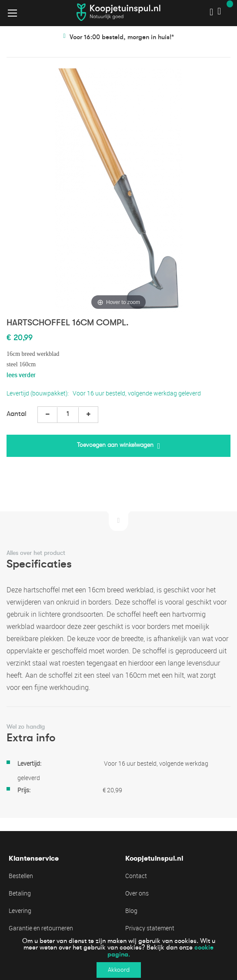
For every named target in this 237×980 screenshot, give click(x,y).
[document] (118, 956)
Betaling (20, 893)
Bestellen (21, 876)
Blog (131, 911)
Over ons (137, 893)
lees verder (21, 375)
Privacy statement (150, 928)
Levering (20, 911)
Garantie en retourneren (41, 928)
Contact (136, 876)
